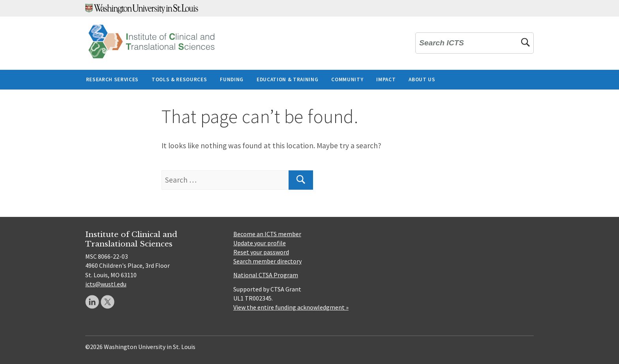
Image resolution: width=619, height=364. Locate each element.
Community (347, 79)
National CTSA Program (266, 275)
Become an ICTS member (267, 234)
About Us (422, 79)
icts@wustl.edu (106, 284)
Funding (232, 79)
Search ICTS (442, 43)
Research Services (112, 79)
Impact (386, 79)
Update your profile (260, 243)
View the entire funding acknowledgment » (291, 307)
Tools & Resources (179, 79)
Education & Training (287, 79)
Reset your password (261, 252)
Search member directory (267, 261)
